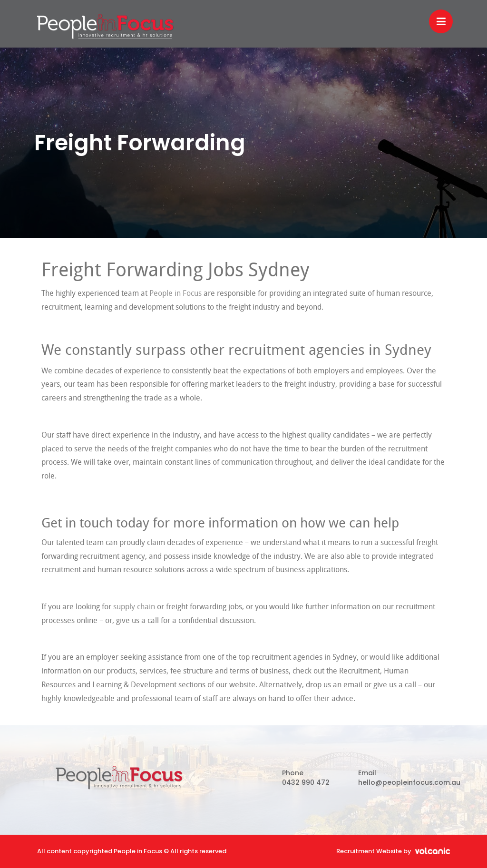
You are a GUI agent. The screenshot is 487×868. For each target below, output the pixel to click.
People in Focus (106, 26)
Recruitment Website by (393, 851)
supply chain (134, 607)
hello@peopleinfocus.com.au (409, 782)
